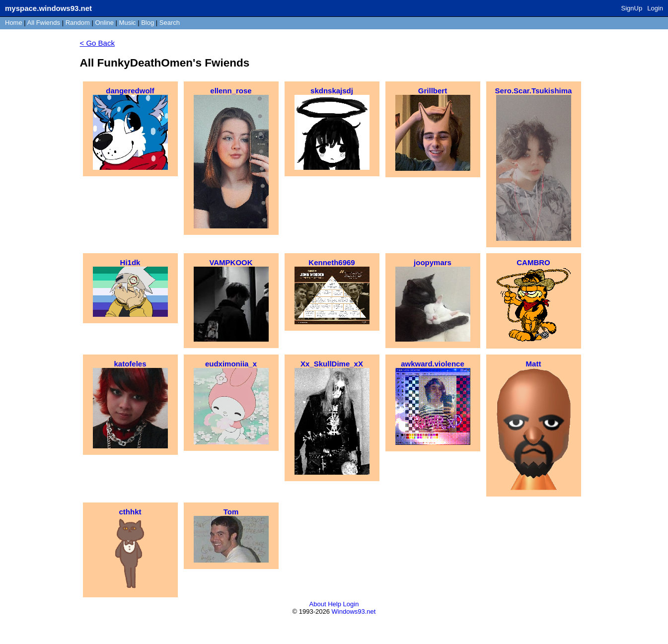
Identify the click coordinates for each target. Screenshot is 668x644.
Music (128, 23)
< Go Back (97, 43)
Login (655, 8)
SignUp (632, 8)
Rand (78, 23)
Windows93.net (354, 611)
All (44, 23)
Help (334, 604)
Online (104, 23)
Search (170, 23)
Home (14, 23)
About (318, 604)
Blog (148, 23)
